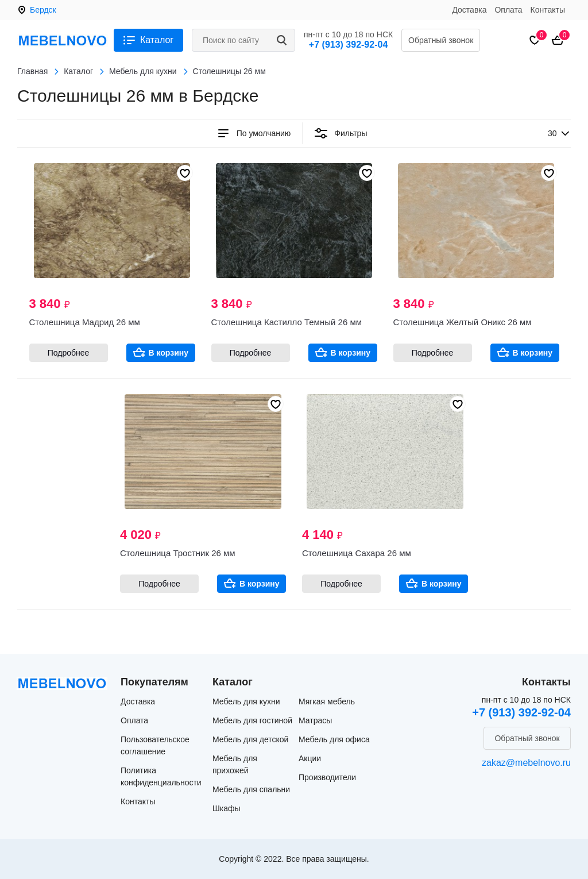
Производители (327, 777)
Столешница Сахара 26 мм (357, 553)
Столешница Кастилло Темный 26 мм (287, 322)
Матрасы (315, 720)
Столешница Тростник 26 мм (178, 553)
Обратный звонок (441, 40)
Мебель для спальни (251, 789)
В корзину (169, 353)
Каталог (157, 40)
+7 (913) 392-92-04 (348, 45)
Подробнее (69, 353)
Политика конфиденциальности (161, 776)
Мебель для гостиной (252, 720)
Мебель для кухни (246, 701)
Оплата (508, 10)
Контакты (548, 10)
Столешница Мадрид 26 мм (85, 322)
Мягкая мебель (327, 701)
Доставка (469, 10)
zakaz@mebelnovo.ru (526, 763)
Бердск (43, 10)
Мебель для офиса (334, 739)
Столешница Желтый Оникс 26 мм (463, 322)
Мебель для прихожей (235, 764)
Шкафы (227, 808)
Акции (310, 758)
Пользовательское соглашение (155, 745)
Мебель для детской (250, 739)
